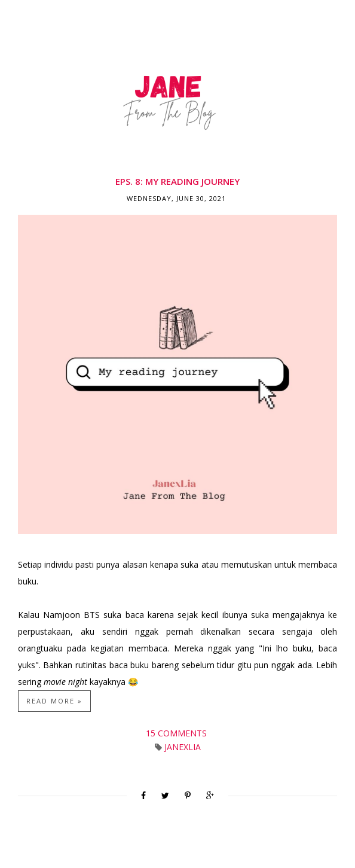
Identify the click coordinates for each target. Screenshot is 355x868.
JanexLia (183, 747)
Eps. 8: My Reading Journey (177, 181)
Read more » (54, 701)
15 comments (177, 733)
